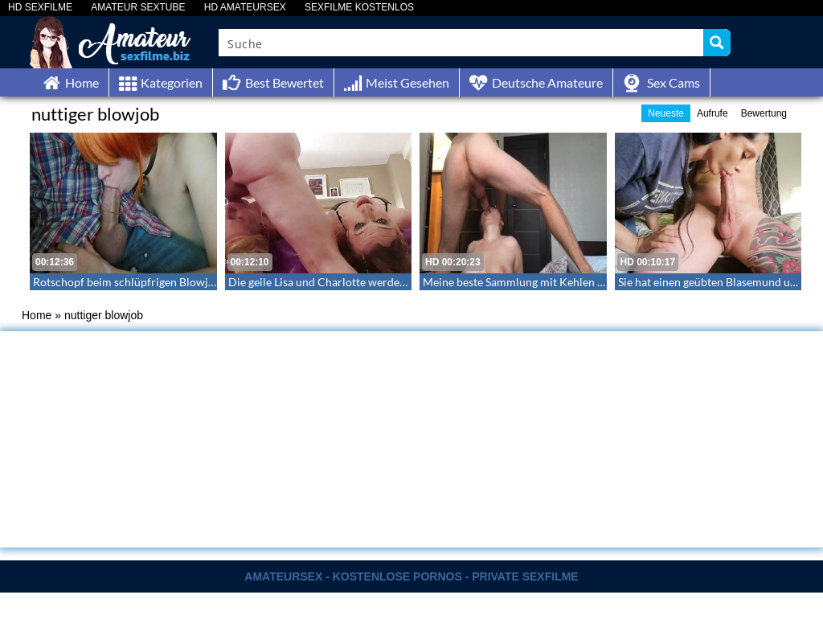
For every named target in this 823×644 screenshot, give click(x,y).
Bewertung (764, 113)
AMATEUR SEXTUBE (138, 8)
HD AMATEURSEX (245, 8)
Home (37, 315)
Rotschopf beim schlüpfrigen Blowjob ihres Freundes (165, 282)
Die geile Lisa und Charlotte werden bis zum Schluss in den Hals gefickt (403, 282)
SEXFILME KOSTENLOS (359, 8)
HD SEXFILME (40, 8)
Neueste (666, 113)
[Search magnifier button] (717, 43)
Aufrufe (712, 113)
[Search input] (462, 43)
